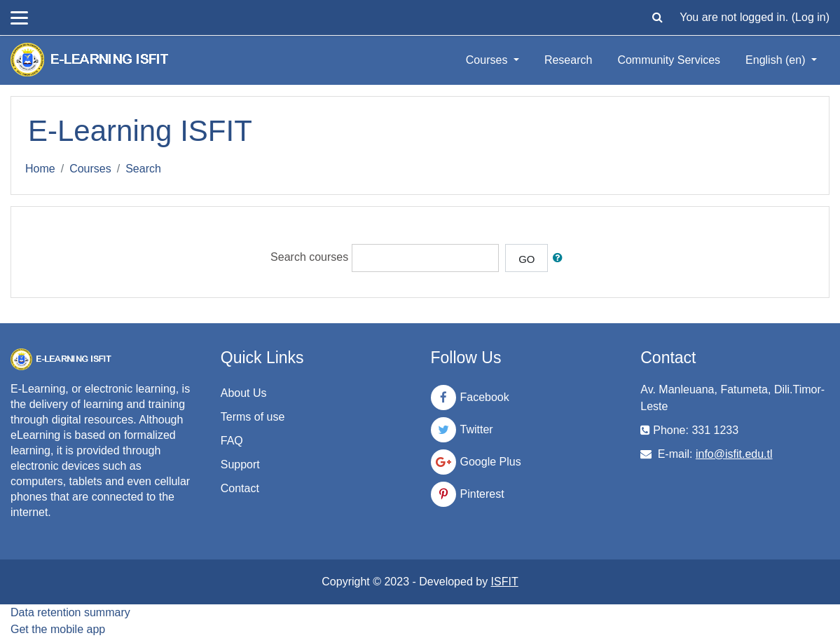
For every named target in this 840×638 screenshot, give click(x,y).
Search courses (309, 258)
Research (568, 60)
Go (526, 259)
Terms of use (253, 417)
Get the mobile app (58, 629)
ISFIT (505, 582)
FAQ (232, 441)
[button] (657, 18)
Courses (488, 60)
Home (40, 169)
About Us (244, 393)
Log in (811, 17)
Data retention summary (70, 612)
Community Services (669, 60)
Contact (240, 488)
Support (240, 464)
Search (143, 169)
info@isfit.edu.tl (734, 454)
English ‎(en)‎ (777, 60)
